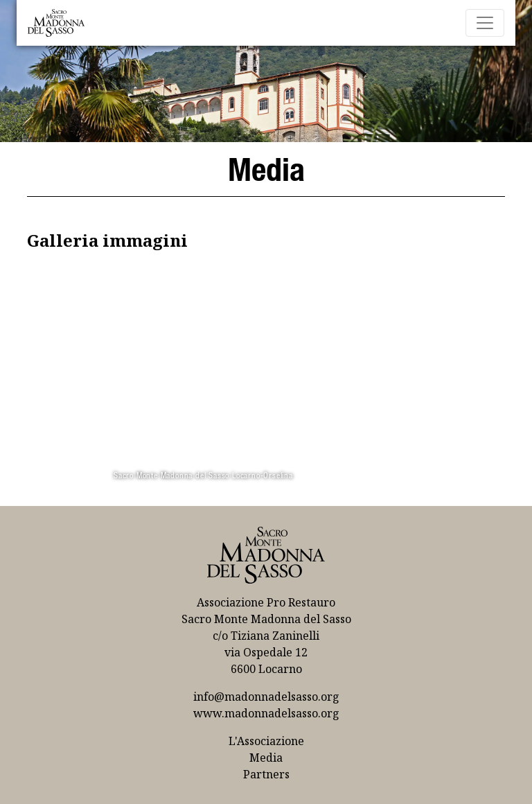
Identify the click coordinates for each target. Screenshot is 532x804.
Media (266, 758)
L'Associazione (266, 741)
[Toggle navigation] (485, 23)
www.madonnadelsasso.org (266, 713)
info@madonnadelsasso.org (266, 697)
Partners (266, 774)
